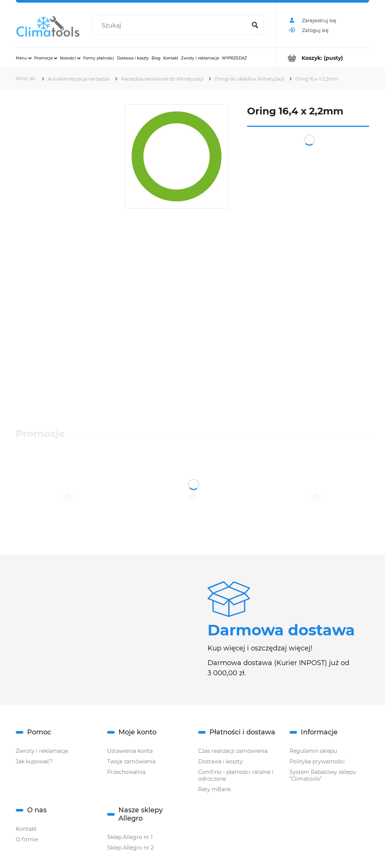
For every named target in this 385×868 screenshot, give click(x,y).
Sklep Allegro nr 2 (130, 848)
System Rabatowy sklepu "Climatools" (323, 775)
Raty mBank (214, 789)
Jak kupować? (34, 761)
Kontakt (26, 829)
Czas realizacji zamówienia (233, 751)
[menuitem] (24, 58)
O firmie (27, 839)
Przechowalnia (126, 772)
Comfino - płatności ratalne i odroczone (236, 775)
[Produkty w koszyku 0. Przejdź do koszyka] (322, 58)
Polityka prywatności (317, 761)
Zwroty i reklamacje (42, 751)
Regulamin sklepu (313, 751)
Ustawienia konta (130, 751)
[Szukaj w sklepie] (171, 26)
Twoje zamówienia (131, 761)
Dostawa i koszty (221, 761)
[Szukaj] (255, 26)
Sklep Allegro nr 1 (130, 837)
